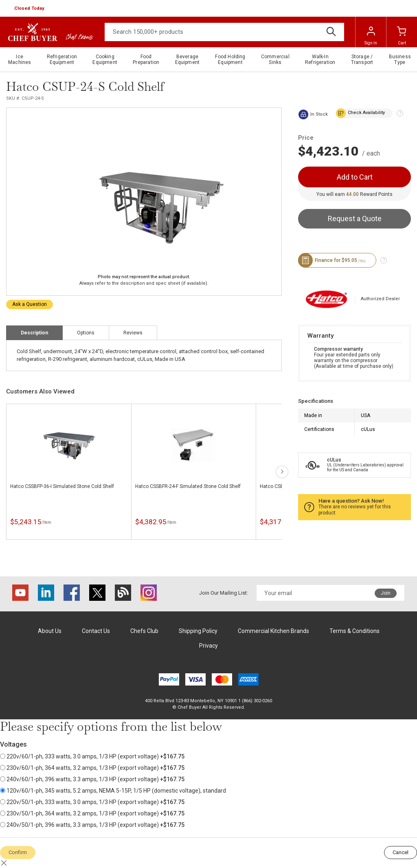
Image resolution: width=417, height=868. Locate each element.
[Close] (4, 863)
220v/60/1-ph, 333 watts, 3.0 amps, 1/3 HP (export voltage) (92, 756)
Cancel (401, 852)
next (282, 472)
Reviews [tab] (133, 333)
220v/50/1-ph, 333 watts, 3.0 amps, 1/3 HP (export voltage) (92, 802)
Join (386, 593)
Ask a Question (30, 304)
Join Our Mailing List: (224, 593)
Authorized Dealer (380, 299)
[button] (30, 9)
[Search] (224, 32)
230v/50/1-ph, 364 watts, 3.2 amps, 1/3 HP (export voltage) (92, 813)
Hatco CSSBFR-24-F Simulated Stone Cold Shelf (188, 486)
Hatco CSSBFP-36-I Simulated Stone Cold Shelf (62, 486)
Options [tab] (86, 333)
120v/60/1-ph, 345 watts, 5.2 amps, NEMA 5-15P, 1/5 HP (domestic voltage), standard (113, 791)
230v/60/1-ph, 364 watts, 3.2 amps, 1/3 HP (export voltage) (92, 768)
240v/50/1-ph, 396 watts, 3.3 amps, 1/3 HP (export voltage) (92, 825)
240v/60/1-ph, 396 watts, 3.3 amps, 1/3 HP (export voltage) (92, 779)
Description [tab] (34, 333)
